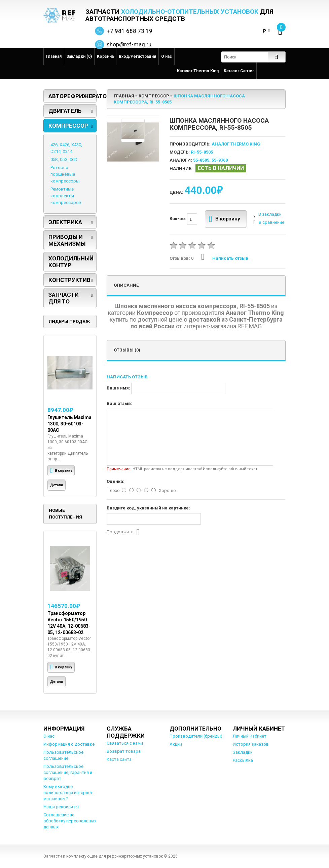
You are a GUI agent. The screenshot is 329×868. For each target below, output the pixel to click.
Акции (176, 744)
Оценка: (116, 481)
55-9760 (220, 160)
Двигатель (65, 111)
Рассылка (243, 760)
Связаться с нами (125, 743)
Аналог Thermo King (236, 144)
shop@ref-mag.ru (129, 44)
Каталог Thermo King (198, 71)
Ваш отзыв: (119, 403)
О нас (167, 56)
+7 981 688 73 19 (130, 31)
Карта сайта (119, 759)
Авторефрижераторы (72, 96)
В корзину (225, 219)
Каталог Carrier (239, 71)
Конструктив (69, 280)
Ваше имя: (118, 388)
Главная (54, 56)
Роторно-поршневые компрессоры (65, 174)
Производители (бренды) (196, 736)
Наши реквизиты (61, 807)
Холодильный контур (71, 262)
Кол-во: (183, 219)
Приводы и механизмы (67, 240)
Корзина (105, 56)
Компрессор (68, 126)
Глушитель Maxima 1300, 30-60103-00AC (69, 424)
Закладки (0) (79, 56)
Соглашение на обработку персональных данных (70, 821)
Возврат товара (124, 751)
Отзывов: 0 (181, 258)
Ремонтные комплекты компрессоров (66, 196)
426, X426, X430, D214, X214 (66, 148)
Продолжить (123, 532)
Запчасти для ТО (64, 298)
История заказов (251, 744)
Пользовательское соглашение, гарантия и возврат (68, 772)
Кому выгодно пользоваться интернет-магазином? (69, 793)
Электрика (65, 222)
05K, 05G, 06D (64, 159)
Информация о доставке (69, 744)
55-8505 (201, 160)
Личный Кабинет (250, 736)
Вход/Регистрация (137, 56)
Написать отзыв (225, 258)
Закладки (243, 752)
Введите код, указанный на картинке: (148, 508)
